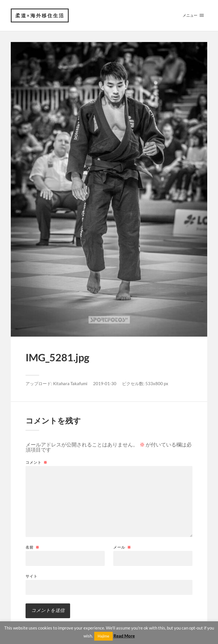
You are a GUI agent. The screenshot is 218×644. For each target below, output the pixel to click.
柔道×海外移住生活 (40, 15)
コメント (36, 462)
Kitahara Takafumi (70, 383)
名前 (33, 547)
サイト (32, 576)
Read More (124, 636)
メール (122, 547)
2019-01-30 (105, 383)
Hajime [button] (103, 636)
